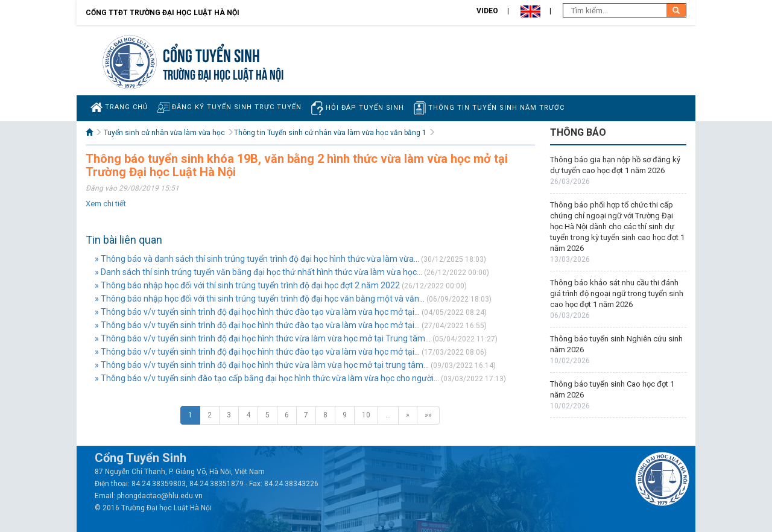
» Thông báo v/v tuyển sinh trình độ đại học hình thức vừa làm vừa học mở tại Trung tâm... (263, 338)
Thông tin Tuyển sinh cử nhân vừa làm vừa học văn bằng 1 (330, 133)
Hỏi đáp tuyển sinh (358, 108)
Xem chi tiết (106, 204)
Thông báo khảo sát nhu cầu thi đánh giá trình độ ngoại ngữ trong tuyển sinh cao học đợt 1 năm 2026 (617, 293)
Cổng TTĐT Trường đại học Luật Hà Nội (163, 13)
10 (366, 415)
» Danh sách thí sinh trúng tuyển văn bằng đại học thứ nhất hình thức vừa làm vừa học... (258, 272)
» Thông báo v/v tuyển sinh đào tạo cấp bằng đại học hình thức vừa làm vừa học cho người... (267, 378)
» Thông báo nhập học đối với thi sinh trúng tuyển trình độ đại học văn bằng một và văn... (260, 299)
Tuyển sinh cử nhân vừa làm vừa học (164, 133)
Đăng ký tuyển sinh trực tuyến (229, 107)
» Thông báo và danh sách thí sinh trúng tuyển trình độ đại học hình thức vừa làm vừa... (257, 259)
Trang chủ (119, 107)
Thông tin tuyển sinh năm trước (489, 108)
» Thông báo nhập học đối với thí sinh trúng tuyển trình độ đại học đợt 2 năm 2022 (247, 285)
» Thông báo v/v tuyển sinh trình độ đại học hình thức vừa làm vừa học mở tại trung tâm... (262, 365)
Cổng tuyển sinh (211, 54)
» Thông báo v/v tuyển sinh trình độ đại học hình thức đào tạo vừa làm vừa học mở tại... (257, 312)
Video (487, 11)
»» (428, 415)
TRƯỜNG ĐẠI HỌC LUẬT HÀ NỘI (223, 73)
